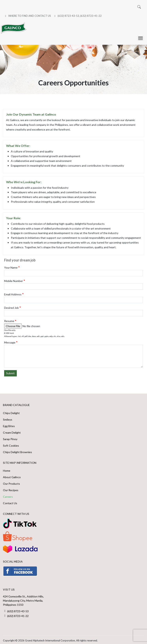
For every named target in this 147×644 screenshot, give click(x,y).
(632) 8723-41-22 (91, 16)
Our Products (11, 482)
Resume (9, 320)
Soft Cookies (11, 444)
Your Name (11, 266)
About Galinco (12, 476)
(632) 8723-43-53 (68, 16)
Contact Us (10, 502)
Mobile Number (14, 279)
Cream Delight (12, 431)
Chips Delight (11, 411)
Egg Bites (9, 424)
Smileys (8, 418)
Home (7, 469)
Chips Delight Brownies (17, 450)
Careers (8, 495)
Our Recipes (11, 489)
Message (10, 341)
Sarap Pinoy (10, 437)
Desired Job (11, 306)
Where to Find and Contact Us (30, 16)
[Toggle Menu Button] (140, 37)
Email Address (13, 293)
